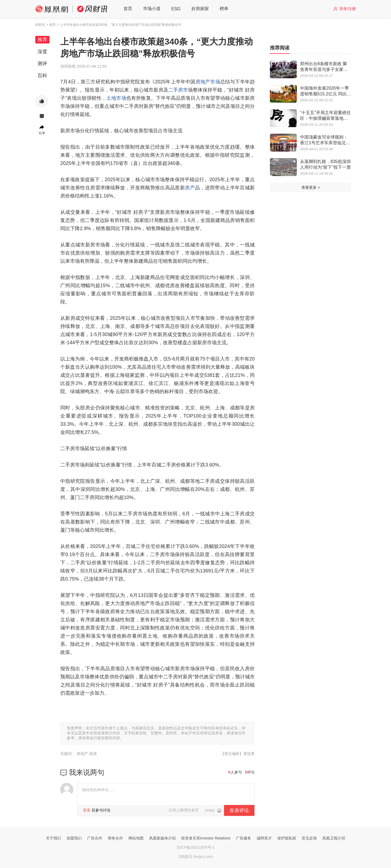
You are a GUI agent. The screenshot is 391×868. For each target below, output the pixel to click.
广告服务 (244, 838)
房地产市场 (208, 82)
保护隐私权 (287, 838)
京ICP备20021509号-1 (195, 847)
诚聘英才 (264, 838)
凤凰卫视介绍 (334, 838)
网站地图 (136, 838)
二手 (173, 90)
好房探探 (200, 9)
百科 (42, 76)
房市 (183, 90)
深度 (42, 52)
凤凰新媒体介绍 (162, 838)
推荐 (42, 40)
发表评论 (239, 810)
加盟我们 (74, 838)
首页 (128, 9)
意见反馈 (309, 838)
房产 (190, 188)
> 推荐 (51, 25)
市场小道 (152, 9)
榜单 (224, 9)
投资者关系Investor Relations (206, 838)
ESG (176, 9)
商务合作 (115, 838)
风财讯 (40, 25)
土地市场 (116, 98)
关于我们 (53, 838)
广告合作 (95, 838)
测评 (42, 64)
